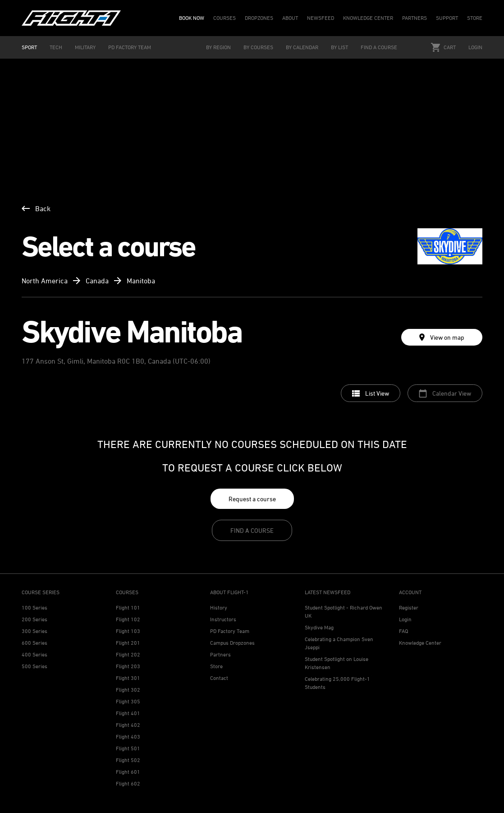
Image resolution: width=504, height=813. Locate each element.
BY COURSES (258, 47)
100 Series (34, 607)
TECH (56, 47)
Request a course (252, 499)
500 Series (34, 666)
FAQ (403, 631)
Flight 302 (128, 690)
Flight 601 (128, 772)
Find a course (252, 530)
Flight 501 (128, 748)
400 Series (34, 654)
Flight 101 (128, 607)
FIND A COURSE (379, 47)
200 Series (34, 619)
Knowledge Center (420, 643)
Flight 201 (128, 643)
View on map (442, 337)
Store (216, 666)
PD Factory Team (230, 631)
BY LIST (339, 47)
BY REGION (218, 47)
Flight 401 (128, 713)
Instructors (223, 619)
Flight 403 (128, 737)
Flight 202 (128, 654)
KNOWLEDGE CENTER (368, 18)
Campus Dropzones (232, 643)
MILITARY (85, 47)
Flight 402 (128, 725)
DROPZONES (259, 18)
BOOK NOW (192, 18)
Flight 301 (128, 678)
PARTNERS (415, 18)
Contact (219, 678)
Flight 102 (128, 619)
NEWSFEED (321, 18)
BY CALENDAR (302, 47)
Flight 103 (128, 631)
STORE (475, 18)
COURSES (225, 18)
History (219, 607)
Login (475, 47)
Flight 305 (128, 701)
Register (409, 607)
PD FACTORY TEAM (130, 47)
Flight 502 (128, 760)
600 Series (34, 643)
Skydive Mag (319, 627)
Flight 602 (128, 783)
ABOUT (290, 18)
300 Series (34, 631)
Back (36, 208)
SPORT (29, 47)
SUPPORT (447, 18)
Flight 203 (128, 666)
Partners (220, 654)
